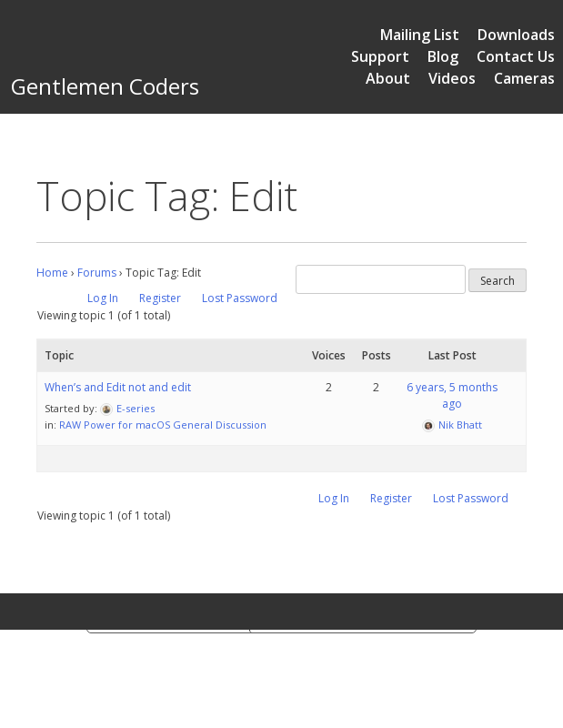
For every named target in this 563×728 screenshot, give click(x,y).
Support (380, 56)
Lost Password (240, 298)
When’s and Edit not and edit (118, 387)
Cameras (524, 78)
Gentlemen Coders (105, 86)
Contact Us (516, 56)
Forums (97, 273)
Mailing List (420, 35)
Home (52, 273)
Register (160, 298)
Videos (452, 78)
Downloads (516, 35)
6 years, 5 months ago (452, 395)
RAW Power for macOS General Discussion (163, 425)
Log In (103, 298)
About (388, 78)
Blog (443, 56)
